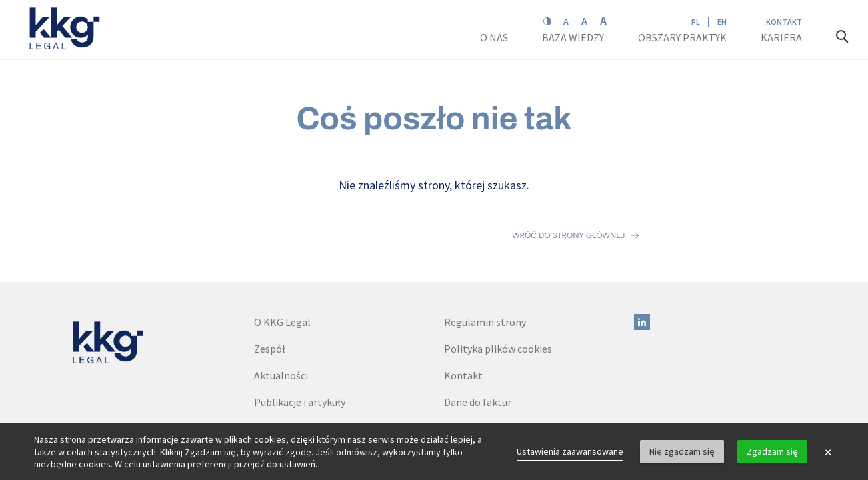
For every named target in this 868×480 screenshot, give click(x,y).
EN (722, 22)
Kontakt (784, 22)
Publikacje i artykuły (300, 343)
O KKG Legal (282, 263)
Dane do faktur (478, 343)
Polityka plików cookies (498, 290)
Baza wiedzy (574, 37)
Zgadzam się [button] (772, 451)
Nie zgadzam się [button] (682, 451)
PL (696, 22)
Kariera (782, 37)
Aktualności (281, 317)
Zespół (270, 290)
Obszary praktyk (682, 37)
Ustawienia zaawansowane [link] (570, 451)
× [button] (828, 452)
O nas (495, 37)
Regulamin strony (485, 263)
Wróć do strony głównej (568, 206)
